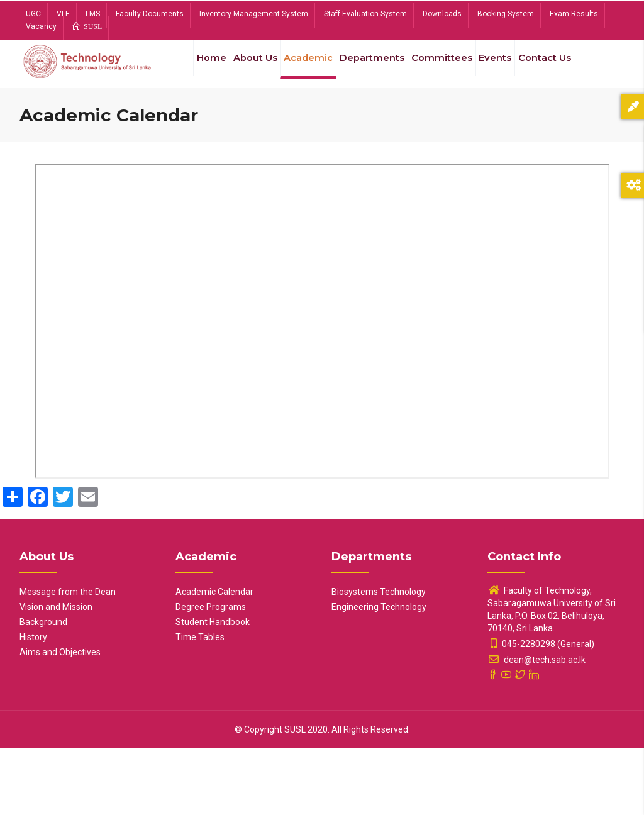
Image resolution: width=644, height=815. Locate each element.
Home (196, 68)
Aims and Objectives (60, 719)
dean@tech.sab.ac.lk (536, 726)
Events (499, 68)
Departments (370, 68)
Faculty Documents (150, 14)
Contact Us (208, 127)
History (33, 704)
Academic (303, 68)
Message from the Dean (68, 658)
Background (43, 689)
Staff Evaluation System (365, 14)
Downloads (442, 14)
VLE (63, 14)
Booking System (506, 14)
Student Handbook (213, 689)
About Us (245, 68)
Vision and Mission (56, 674)
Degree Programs (211, 674)
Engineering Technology (379, 674)
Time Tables (200, 704)
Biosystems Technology (379, 658)
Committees (442, 68)
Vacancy (41, 26)
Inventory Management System (254, 14)
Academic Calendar (214, 658)
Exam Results (574, 14)
